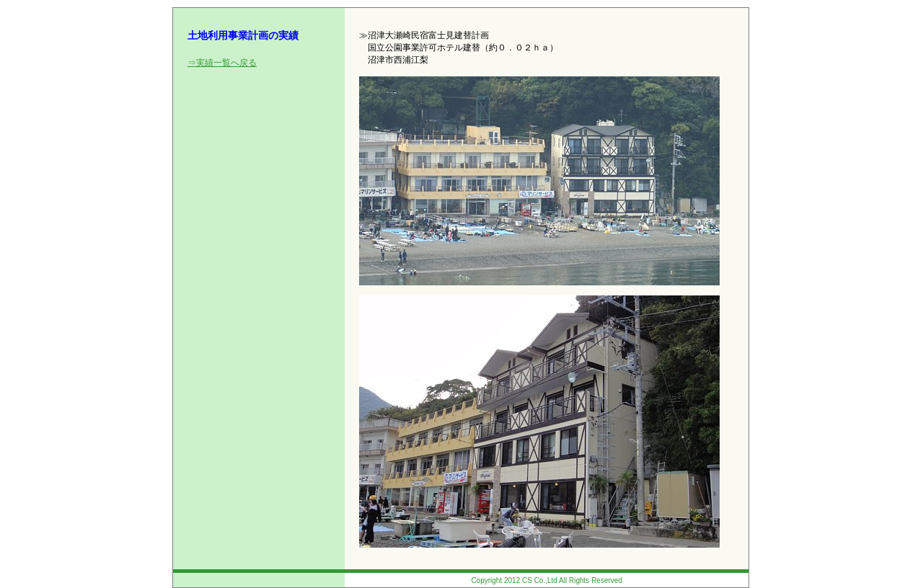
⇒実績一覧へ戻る (222, 63)
